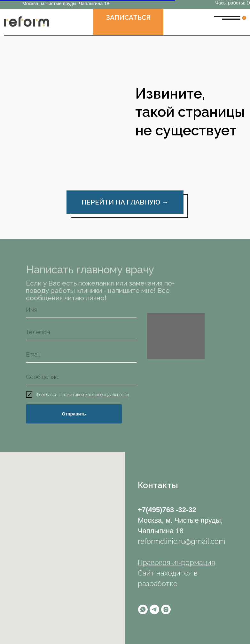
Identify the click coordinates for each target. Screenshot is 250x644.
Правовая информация (176, 562)
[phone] (81, 332)
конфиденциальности (107, 395)
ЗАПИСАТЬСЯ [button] (128, 17)
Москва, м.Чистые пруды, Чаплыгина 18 (66, 4)
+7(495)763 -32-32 (167, 510)
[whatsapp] (143, 609)
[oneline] (81, 377)
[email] (81, 355)
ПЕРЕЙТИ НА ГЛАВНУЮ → (125, 202)
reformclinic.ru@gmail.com (182, 541)
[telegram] (154, 609)
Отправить (74, 414)
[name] (81, 310)
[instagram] (166, 609)
